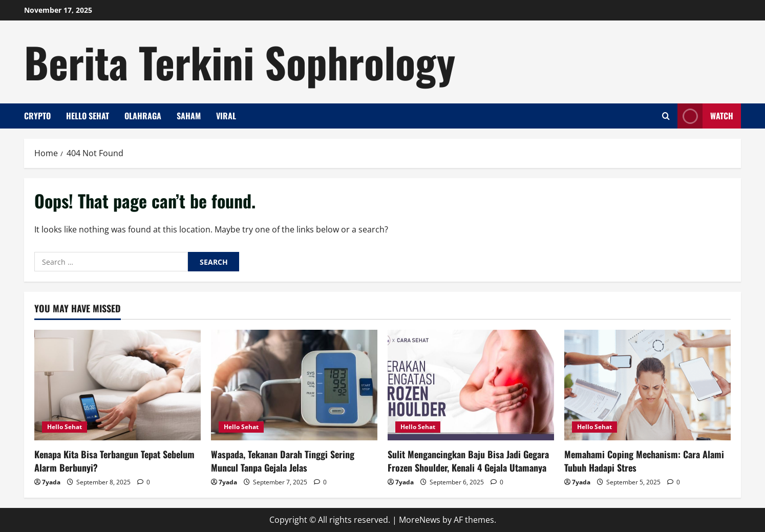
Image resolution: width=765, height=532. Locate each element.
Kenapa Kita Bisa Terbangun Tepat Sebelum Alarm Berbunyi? (114, 461)
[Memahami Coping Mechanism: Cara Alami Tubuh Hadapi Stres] (647, 385)
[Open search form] (666, 116)
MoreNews (420, 520)
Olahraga (143, 116)
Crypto (37, 116)
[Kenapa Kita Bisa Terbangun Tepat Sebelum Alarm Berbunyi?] (118, 385)
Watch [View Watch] (705, 116)
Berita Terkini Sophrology (240, 61)
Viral (226, 116)
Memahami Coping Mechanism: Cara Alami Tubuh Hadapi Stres (644, 461)
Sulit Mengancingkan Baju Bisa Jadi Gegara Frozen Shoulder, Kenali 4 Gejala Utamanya (468, 461)
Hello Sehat (88, 116)
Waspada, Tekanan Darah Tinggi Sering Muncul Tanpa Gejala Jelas (283, 461)
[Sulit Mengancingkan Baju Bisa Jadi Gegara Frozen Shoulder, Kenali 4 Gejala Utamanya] (471, 385)
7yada (51, 482)
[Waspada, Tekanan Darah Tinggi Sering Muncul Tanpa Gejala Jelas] (294, 385)
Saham (189, 116)
